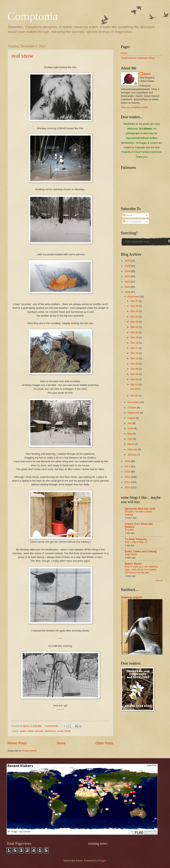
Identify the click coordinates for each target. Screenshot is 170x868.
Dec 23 (135, 322)
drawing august (131, 597)
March (131, 444)
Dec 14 (135, 353)
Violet (67, 731)
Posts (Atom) (29, 751)
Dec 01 (135, 396)
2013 (128, 487)
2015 (128, 477)
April (130, 439)
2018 (128, 461)
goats (23, 731)
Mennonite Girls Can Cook (140, 509)
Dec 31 (135, 301)
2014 (128, 482)
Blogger (102, 861)
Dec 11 (135, 358)
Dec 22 (135, 327)
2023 (128, 276)
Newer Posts (17, 743)
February (133, 449)
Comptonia (33, 16)
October (132, 408)
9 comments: (52, 726)
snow (60, 731)
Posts (127, 215)
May (130, 434)
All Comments (132, 221)
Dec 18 (135, 343)
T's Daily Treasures (136, 539)
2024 (128, 271)
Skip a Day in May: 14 (136, 542)
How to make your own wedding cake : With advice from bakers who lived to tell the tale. (141, 570)
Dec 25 (135, 317)
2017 (128, 467)
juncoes (39, 731)
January (132, 455)
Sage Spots (131, 554)
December (133, 297)
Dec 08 (135, 369)
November (133, 402)
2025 (128, 266)
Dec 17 (135, 348)
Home (61, 743)
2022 (128, 282)
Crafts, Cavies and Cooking (141, 551)
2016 (128, 472)
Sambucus (50, 731)
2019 (128, 292)
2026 (128, 261)
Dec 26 (135, 311)
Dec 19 (135, 337)
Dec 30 (135, 306)
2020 (128, 287)
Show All (159, 580)
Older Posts (104, 743)
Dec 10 (135, 364)
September (134, 413)
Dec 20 (135, 332)
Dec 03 (135, 384)
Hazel (31, 731)
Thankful (129, 530)
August (132, 418)
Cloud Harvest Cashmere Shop (138, 58)
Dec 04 (135, 379)
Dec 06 (135, 374)
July (130, 423)
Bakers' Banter (133, 564)
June (131, 428)
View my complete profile (134, 107)
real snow (22, 56)
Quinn (147, 74)
